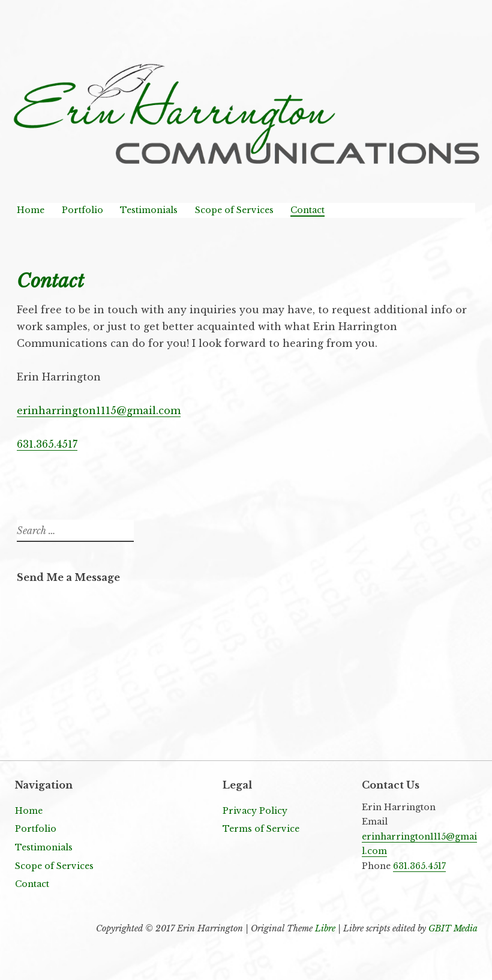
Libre (325, 928)
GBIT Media (453, 928)
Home (31, 210)
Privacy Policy (255, 811)
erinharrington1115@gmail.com (99, 410)
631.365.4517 (47, 444)
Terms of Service (261, 829)
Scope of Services (234, 210)
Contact (307, 210)
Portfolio (82, 210)
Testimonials (149, 210)
